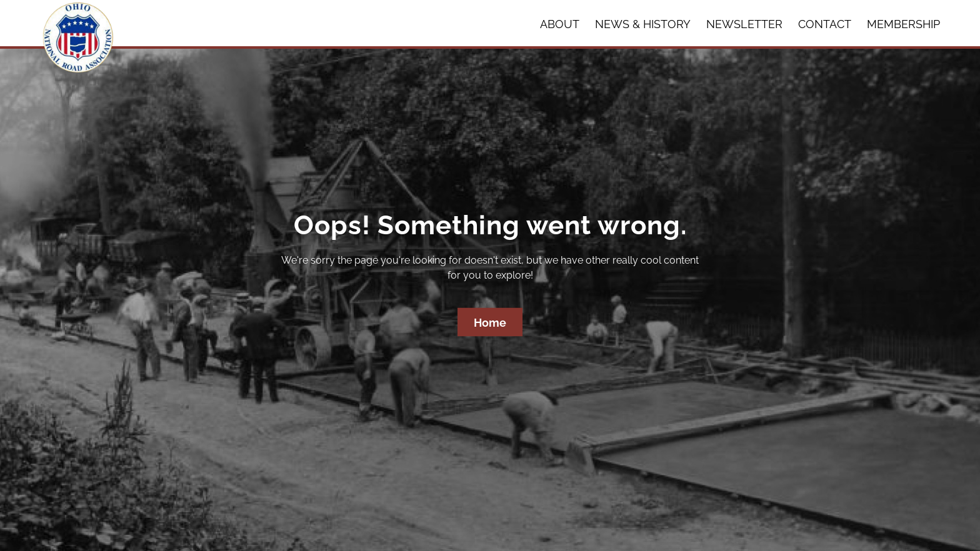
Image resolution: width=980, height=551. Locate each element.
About (560, 24)
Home (490, 323)
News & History (643, 24)
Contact (825, 24)
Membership (903, 24)
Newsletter (744, 24)
